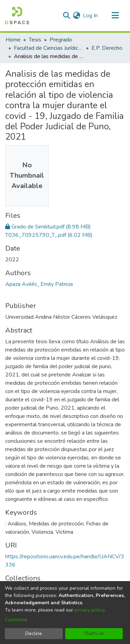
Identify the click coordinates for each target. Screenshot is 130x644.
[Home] (17, 16)
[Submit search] (66, 16)
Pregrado (61, 40)
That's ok (94, 633)
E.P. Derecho (107, 48)
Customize (16, 620)
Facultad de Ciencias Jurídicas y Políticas (49, 48)
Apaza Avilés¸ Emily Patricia (39, 284)
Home (13, 40)
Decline (34, 633)
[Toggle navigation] (115, 16)
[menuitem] (76, 16)
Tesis (35, 40)
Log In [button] (91, 16)
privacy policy (89, 610)
